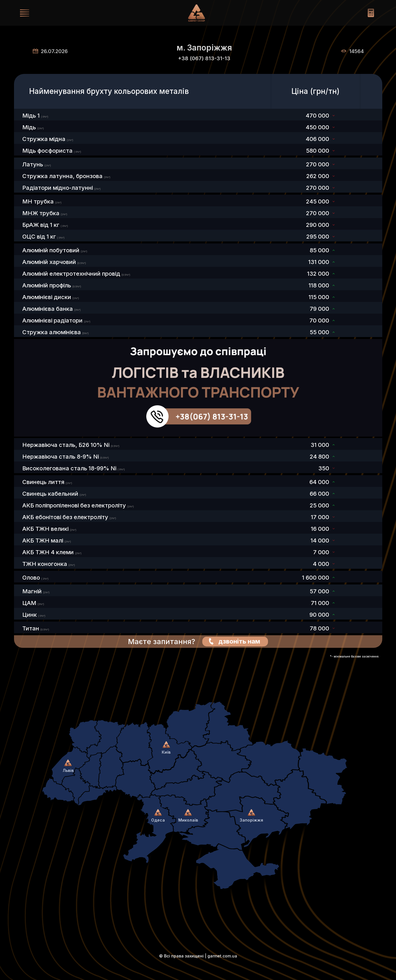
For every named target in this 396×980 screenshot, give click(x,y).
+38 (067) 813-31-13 (204, 58)
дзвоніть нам (239, 641)
